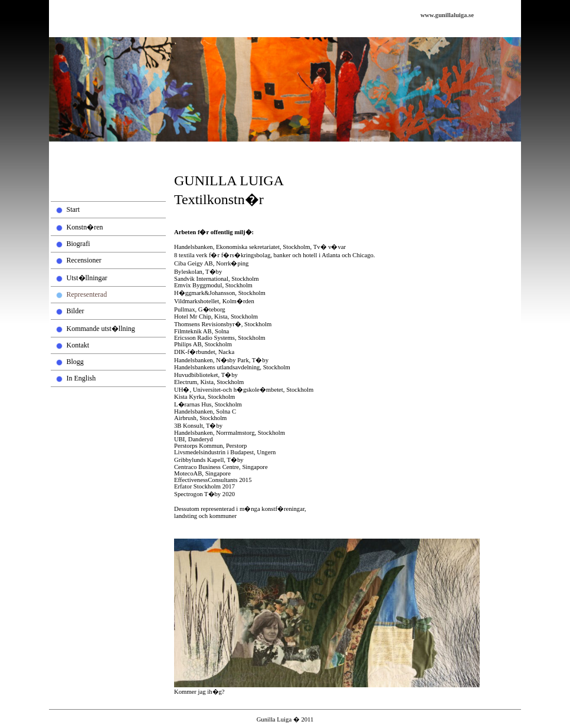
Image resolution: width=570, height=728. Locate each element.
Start (73, 209)
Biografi (78, 244)
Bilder (76, 311)
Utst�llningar (87, 278)
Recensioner (84, 260)
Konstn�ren (85, 227)
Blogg (75, 362)
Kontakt (78, 345)
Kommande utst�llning (101, 329)
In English (81, 378)
